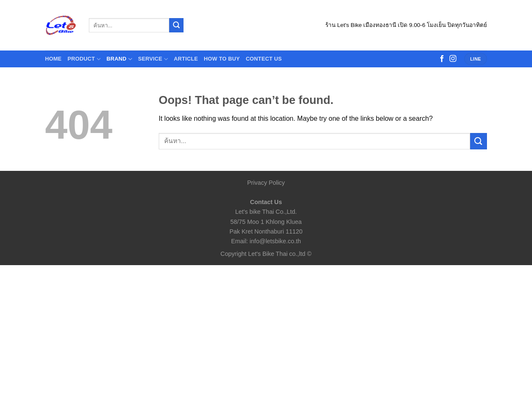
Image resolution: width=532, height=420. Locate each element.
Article (186, 59)
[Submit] (176, 25)
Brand (119, 59)
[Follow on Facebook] (442, 59)
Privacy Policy (266, 183)
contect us (264, 59)
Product (84, 59)
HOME (53, 59)
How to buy (222, 59)
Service (153, 59)
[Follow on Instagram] (453, 59)
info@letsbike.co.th (275, 241)
